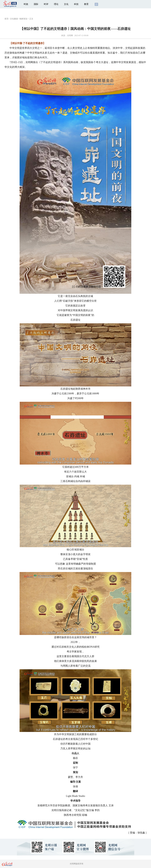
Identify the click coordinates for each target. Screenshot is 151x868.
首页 (6, 19)
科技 (76, 4)
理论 (56, 4)
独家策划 (23, 19)
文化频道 (14, 19)
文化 (66, 4)
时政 (26, 4)
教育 (86, 4)
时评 (46, 4)
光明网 (70, 36)
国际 (36, 4)
